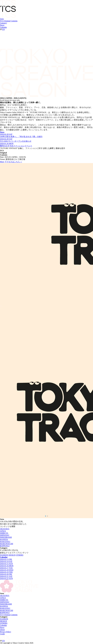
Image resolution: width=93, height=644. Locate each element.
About (2, 630)
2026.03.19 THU (6, 572)
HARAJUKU (5, 542)
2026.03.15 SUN (6, 564)
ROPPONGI (5, 546)
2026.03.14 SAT (6, 561)
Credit (2, 634)
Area (2, 19)
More (2, 162)
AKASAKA (5, 529)
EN (3, 29)
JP (1, 29)
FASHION (4, 555)
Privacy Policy (6, 632)
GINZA (3, 531)
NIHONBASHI (6, 537)
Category (3, 23)
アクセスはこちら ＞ (13, 162)
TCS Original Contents (9, 21)
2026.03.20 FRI (6, 574)
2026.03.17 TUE (6, 568)
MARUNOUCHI (7, 544)
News (2, 25)
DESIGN (12, 555)
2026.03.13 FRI (6, 559)
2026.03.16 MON (7, 566)
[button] (46, 516)
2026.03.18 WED (7, 570)
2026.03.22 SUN (6, 578)
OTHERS (20, 555)
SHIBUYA (4, 533)
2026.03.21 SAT (6, 576)
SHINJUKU (5, 535)
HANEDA (4, 539)
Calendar (3, 27)
